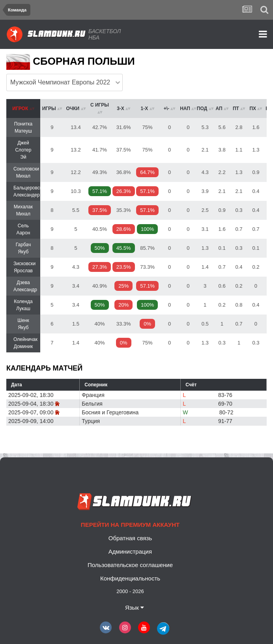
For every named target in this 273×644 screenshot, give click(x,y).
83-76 (225, 395)
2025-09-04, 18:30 (31, 404)
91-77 (225, 421)
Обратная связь (130, 538)
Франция (93, 395)
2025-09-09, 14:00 (31, 421)
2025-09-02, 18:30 (31, 395)
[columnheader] (23, 109)
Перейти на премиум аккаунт (130, 525)
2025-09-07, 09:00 (31, 412)
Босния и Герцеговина (110, 412)
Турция (91, 421)
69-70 (225, 404)
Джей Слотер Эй (23, 150)
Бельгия (92, 404)
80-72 (226, 412)
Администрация (130, 551)
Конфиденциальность (130, 578)
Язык (135, 607)
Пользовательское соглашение (130, 565)
